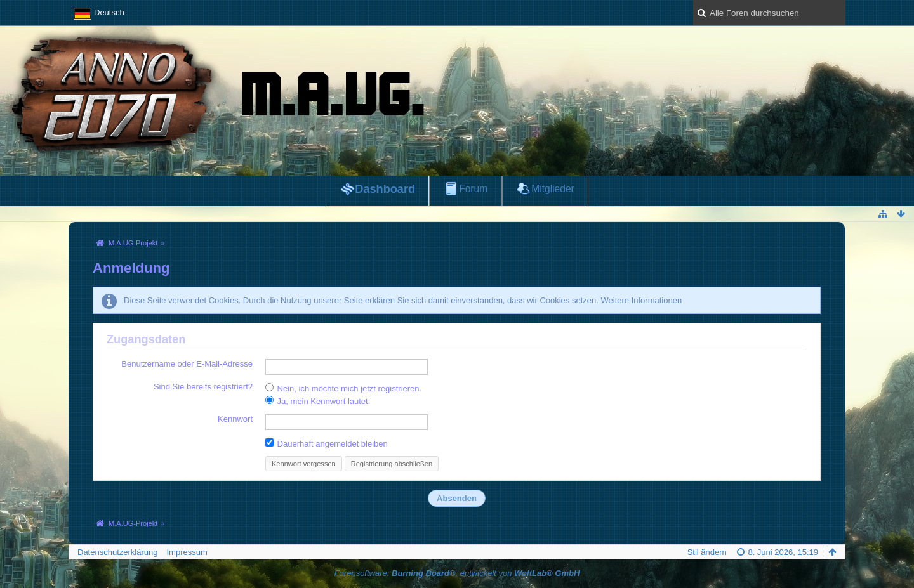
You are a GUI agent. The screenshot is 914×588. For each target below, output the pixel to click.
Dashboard (385, 189)
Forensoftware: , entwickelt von (457, 573)
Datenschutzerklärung (117, 552)
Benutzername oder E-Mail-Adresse (187, 364)
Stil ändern (707, 552)
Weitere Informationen (641, 300)
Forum (473, 189)
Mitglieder (553, 189)
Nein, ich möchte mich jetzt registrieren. (343, 388)
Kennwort (235, 419)
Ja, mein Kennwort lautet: (318, 401)
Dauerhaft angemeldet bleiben (327, 443)
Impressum (187, 552)
